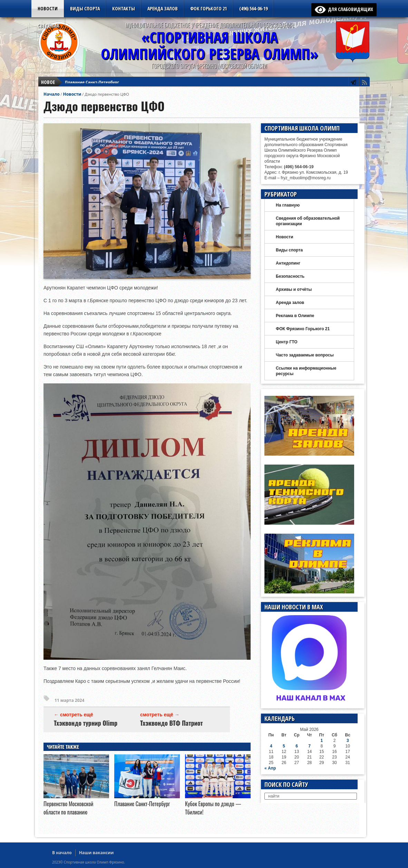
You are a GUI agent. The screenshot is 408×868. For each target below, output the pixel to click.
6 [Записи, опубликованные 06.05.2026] (297, 746)
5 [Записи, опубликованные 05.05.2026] (284, 746)
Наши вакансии (96, 853)
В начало (62, 853)
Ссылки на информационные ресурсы (306, 371)
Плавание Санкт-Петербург (92, 78)
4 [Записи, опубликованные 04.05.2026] (271, 746)
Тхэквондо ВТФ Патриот (172, 723)
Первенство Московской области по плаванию (68, 808)
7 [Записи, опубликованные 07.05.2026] (309, 746)
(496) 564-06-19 (253, 8)
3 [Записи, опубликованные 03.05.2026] (348, 741)
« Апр (270, 768)
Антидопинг (288, 263)
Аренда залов (163, 8)
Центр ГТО (287, 342)
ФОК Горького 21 (208, 8)
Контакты (124, 8)
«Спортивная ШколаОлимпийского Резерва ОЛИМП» (210, 45)
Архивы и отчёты (294, 289)
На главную (288, 205)
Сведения (48, 26)
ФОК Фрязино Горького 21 (303, 329)
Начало (52, 94)
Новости (48, 8)
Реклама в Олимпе (295, 316)
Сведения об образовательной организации (308, 221)
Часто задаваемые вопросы (305, 355)
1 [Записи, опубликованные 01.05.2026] (322, 741)
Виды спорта (85, 8)
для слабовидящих (344, 9)
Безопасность (290, 276)
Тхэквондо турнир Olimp (86, 723)
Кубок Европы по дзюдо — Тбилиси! (101, 84)
